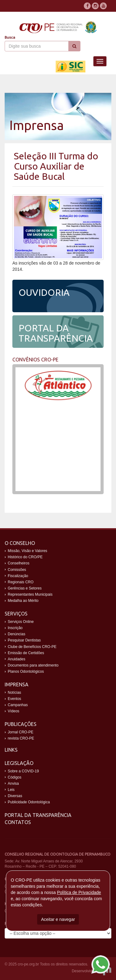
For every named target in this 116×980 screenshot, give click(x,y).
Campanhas (18, 705)
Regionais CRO (21, 582)
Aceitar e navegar (58, 919)
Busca (10, 37)
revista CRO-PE (21, 738)
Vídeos (13, 711)
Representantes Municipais (30, 594)
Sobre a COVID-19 (23, 771)
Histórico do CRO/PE (25, 557)
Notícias (14, 693)
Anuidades (17, 659)
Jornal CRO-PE (21, 732)
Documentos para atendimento (33, 665)
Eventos (14, 699)
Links (11, 750)
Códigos (15, 777)
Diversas (15, 796)
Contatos (18, 822)
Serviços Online (21, 622)
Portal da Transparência (38, 815)
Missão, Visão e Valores (28, 551)
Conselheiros (19, 563)
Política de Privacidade (79, 892)
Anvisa (13, 784)
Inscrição (15, 628)
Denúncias (17, 634)
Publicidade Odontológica (29, 802)
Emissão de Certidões (26, 653)
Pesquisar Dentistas (24, 640)
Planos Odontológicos (26, 671)
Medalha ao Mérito (23, 601)
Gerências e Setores (25, 588)
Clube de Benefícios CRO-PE (32, 647)
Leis (11, 790)
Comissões (17, 570)
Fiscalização (18, 576)
